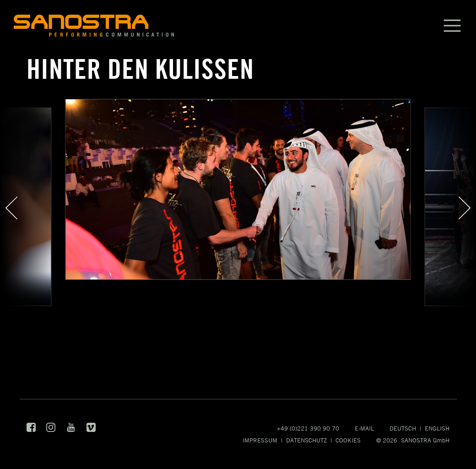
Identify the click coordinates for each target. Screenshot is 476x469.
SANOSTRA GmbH (425, 440)
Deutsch (403, 428)
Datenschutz (306, 440)
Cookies (348, 440)
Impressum (260, 440)
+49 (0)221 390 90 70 (308, 428)
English (437, 428)
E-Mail (364, 428)
